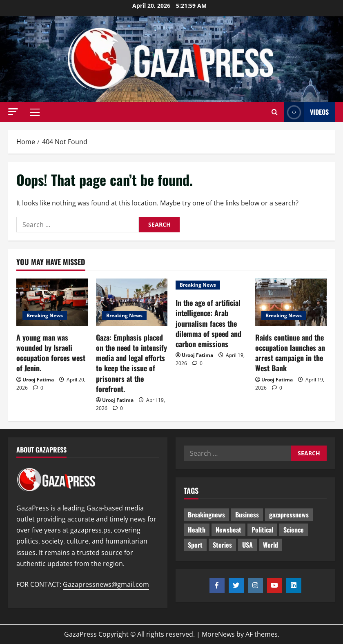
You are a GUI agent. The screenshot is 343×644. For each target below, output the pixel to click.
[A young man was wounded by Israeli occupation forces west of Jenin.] (52, 302)
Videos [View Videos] (306, 112)
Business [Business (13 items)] (247, 515)
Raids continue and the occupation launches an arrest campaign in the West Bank (290, 353)
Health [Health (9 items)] (197, 530)
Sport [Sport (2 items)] (195, 545)
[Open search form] (275, 112)
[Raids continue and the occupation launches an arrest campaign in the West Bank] (291, 302)
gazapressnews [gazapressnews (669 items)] (289, 515)
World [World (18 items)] (271, 545)
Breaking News (45, 315)
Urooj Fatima (38, 380)
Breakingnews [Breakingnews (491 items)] (206, 515)
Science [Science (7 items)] (294, 530)
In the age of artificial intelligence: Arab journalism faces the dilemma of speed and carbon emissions (208, 323)
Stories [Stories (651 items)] (222, 545)
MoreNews (218, 634)
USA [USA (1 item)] (247, 545)
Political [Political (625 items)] (262, 530)
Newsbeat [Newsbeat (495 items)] (228, 530)
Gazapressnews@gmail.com (106, 584)
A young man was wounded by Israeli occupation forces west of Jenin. (51, 353)
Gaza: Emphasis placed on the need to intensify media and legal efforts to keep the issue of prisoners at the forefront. (131, 363)
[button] (13, 112)
